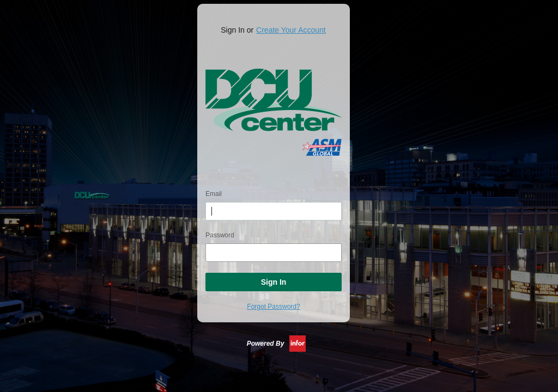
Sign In (274, 282)
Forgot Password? (273, 307)
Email (214, 194)
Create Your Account (291, 30)
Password (220, 235)
